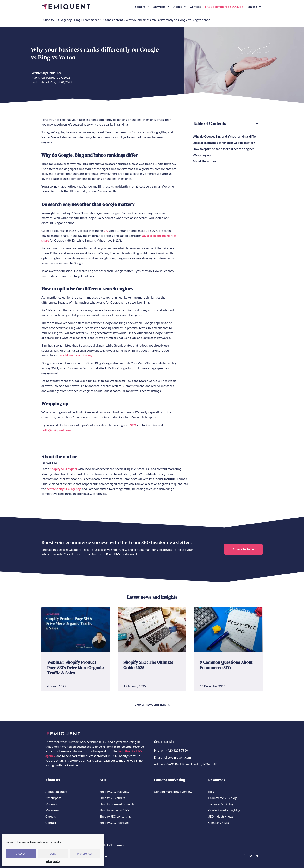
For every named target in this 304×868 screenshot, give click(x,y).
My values (52, 810)
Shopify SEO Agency (58, 19)
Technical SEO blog (221, 804)
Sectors (142, 6)
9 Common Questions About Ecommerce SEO (226, 665)
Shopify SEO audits (112, 798)
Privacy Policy (53, 861)
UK (106, 230)
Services (161, 6)
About (180, 6)
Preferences (85, 853)
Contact (195, 6)
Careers (51, 816)
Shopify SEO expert (63, 469)
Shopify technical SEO (114, 810)
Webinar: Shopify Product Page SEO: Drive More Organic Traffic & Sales (75, 667)
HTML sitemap (114, 845)
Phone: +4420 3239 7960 (171, 750)
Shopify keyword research (117, 804)
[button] (257, 123)
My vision (52, 804)
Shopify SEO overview (114, 791)
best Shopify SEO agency (64, 489)
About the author (205, 161)
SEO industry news (221, 816)
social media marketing (76, 355)
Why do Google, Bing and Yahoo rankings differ (225, 136)
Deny (53, 853)
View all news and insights (152, 704)
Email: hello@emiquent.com (172, 757)
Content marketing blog (224, 810)
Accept (21, 853)
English (254, 6)
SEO (133, 425)
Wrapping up (202, 155)
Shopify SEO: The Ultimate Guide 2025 (148, 665)
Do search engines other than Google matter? (224, 142)
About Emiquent (56, 791)
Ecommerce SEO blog (222, 798)
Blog (77, 19)
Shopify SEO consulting (115, 816)
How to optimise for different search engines (224, 149)
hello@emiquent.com (56, 430)
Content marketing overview (173, 791)
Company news (218, 822)
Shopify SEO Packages (114, 822)
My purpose (53, 798)
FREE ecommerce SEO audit (224, 6)
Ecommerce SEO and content (103, 19)
